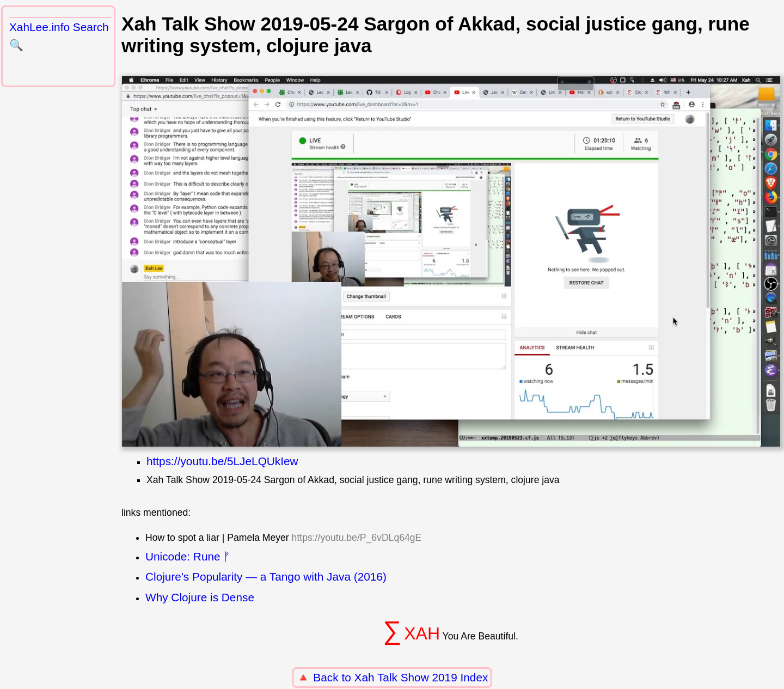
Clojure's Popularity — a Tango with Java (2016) (266, 577)
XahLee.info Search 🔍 (59, 36)
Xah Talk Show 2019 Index (421, 677)
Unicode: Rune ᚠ (188, 556)
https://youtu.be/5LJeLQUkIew (222, 461)
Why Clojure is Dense (200, 597)
